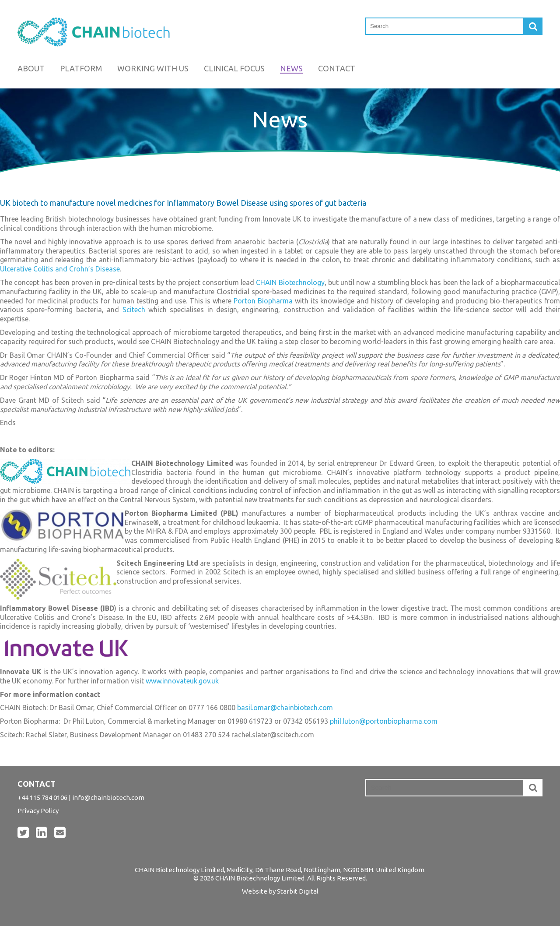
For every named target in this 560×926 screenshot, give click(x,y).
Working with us (153, 68)
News (291, 68)
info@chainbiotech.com (108, 797)
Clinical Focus (234, 68)
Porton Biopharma (263, 301)
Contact (337, 68)
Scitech (134, 310)
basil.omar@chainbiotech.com (285, 708)
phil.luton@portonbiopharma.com (384, 721)
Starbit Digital (298, 891)
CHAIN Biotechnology (290, 282)
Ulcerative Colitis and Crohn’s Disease (60, 269)
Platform (81, 68)
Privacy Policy (38, 811)
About (31, 68)
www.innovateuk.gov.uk (182, 681)
